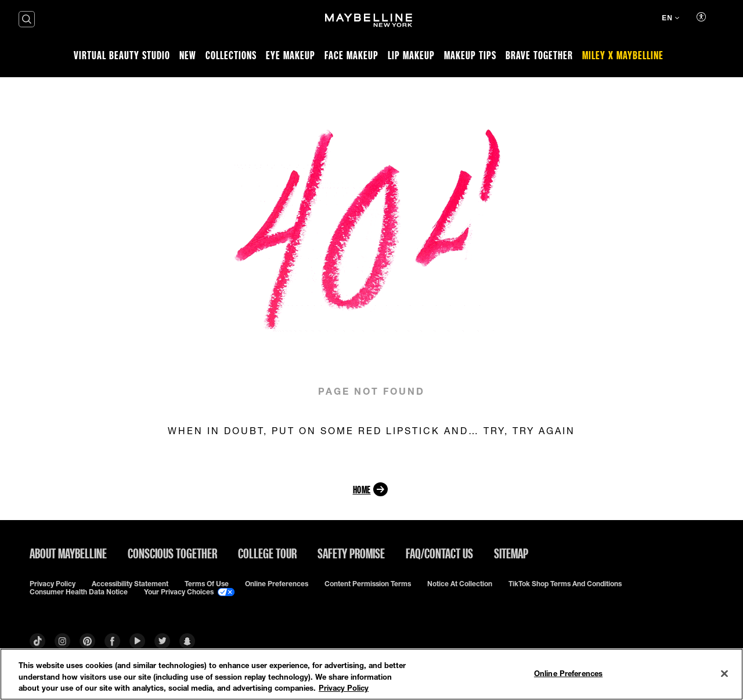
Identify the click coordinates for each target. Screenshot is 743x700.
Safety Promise (351, 553)
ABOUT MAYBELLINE (68, 553)
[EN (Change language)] (670, 19)
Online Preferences (277, 584)
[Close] (724, 673)
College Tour (267, 553)
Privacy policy (53, 584)
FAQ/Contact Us (439, 553)
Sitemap (511, 553)
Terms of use (207, 584)
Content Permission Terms (368, 584)
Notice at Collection (460, 584)
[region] (371, 674)
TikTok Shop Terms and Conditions (565, 584)
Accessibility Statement (130, 584)
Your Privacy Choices (189, 592)
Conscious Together (172, 553)
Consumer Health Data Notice (79, 592)
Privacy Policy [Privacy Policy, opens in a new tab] (344, 688)
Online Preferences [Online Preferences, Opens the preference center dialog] (568, 673)
